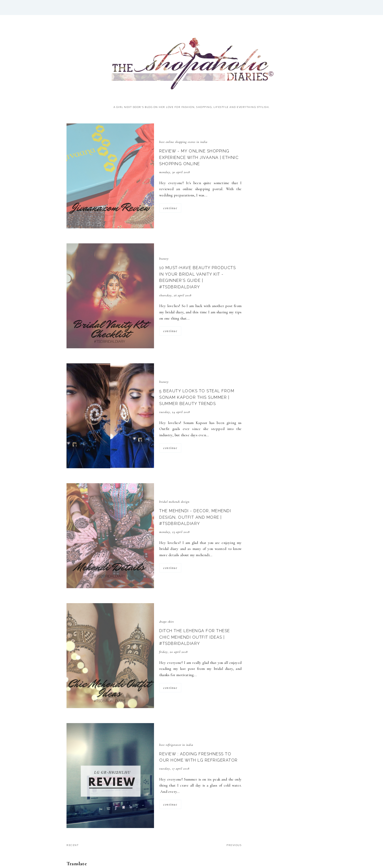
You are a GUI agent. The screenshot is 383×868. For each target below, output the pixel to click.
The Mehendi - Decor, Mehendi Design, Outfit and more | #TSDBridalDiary (195, 517)
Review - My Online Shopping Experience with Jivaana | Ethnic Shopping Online (199, 157)
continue (170, 208)
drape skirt (167, 622)
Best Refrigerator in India (176, 745)
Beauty (164, 259)
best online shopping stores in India (183, 142)
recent (72, 845)
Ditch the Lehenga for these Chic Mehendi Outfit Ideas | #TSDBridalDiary (195, 637)
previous (234, 845)
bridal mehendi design (174, 502)
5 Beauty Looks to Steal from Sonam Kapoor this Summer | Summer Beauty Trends (197, 397)
